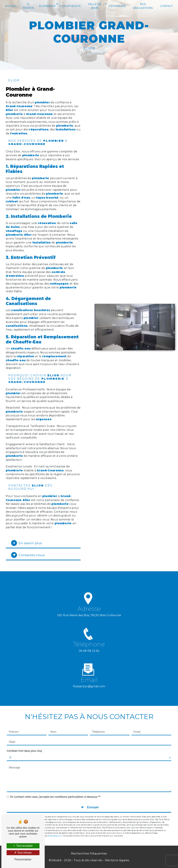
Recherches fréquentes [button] (89, 853)
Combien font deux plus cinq (24, 751)
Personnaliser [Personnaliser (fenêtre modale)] (23, 859)
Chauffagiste (70, 6)
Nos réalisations (143, 6)
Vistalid (56, 860)
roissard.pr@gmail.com (89, 682)
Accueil (11, 6)
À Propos (28, 6)
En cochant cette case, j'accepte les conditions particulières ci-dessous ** (55, 797)
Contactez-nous (28, 555)
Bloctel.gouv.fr (55, 836)
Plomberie (47, 6)
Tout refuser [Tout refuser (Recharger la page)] (23, 853)
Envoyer (93, 807)
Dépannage (117, 6)
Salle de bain (95, 6)
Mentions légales (117, 860)
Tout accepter (23, 846)
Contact (166, 6)
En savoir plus (26, 543)
